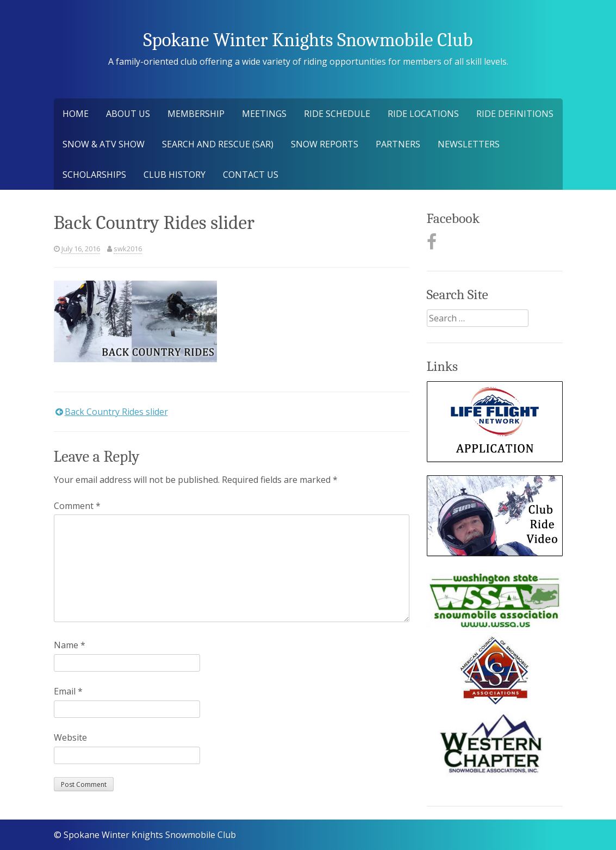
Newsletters (469, 144)
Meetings (264, 114)
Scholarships (94, 175)
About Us (128, 114)
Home (76, 114)
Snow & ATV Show (104, 144)
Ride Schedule (337, 114)
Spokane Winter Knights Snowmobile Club (308, 40)
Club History (175, 175)
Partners (398, 144)
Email (68, 691)
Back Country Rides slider (116, 412)
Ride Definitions (515, 114)
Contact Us (251, 175)
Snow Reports (325, 144)
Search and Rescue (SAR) (218, 144)
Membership (196, 114)
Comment (77, 506)
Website (70, 737)
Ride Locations (423, 114)
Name (70, 645)
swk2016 (128, 249)
